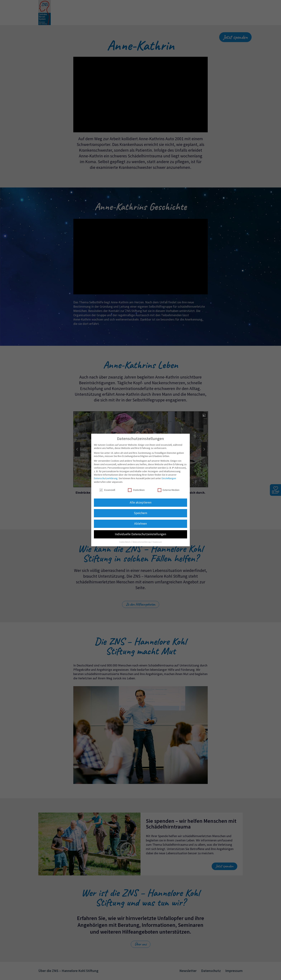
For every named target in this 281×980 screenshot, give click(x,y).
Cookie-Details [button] (125, 542)
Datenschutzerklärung (106, 478)
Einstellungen (169, 478)
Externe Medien (169, 490)
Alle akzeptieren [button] (141, 502)
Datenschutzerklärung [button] (142, 542)
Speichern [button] (140, 513)
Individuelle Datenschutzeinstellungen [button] (140, 534)
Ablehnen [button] (140, 524)
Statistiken (136, 490)
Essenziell (107, 490)
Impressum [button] (157, 542)
